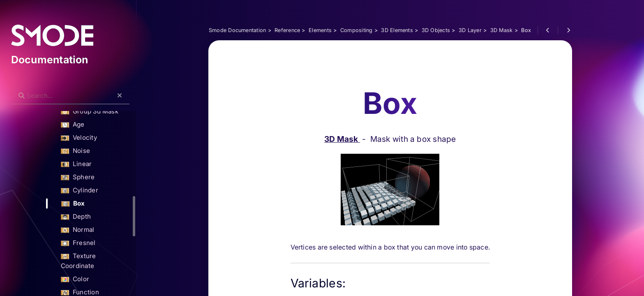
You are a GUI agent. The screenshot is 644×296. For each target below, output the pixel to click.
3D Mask (356, 99)
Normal (94, 230)
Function (96, 283)
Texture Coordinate (112, 256)
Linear (92, 164)
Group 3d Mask (106, 112)
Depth (92, 217)
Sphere (94, 177)
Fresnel (94, 243)
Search (31, 89)
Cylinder (96, 191)
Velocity (95, 138)
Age (89, 125)
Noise (91, 151)
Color (91, 269)
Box (89, 204)
